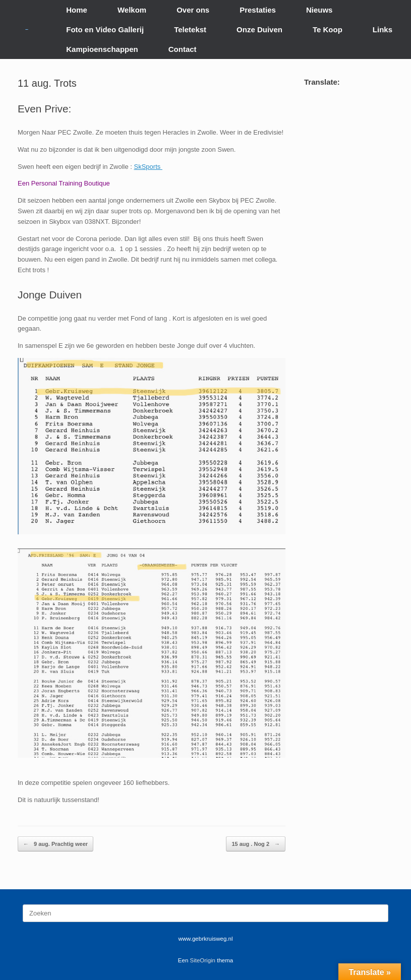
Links (383, 29)
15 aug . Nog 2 (256, 844)
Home (77, 10)
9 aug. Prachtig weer (55, 844)
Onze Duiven (259, 29)
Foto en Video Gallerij (105, 29)
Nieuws (319, 10)
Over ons (193, 10)
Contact (183, 49)
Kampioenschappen (102, 49)
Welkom (132, 10)
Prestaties (258, 10)
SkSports (148, 167)
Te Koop (328, 29)
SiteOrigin (203, 960)
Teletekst (190, 29)
